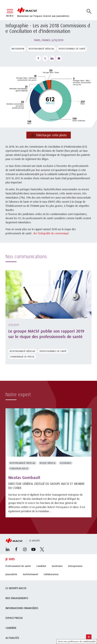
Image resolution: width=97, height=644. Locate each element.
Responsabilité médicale (42, 49)
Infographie (18, 49)
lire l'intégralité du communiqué (51, 233)
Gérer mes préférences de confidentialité (77, 642)
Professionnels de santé (72, 49)
